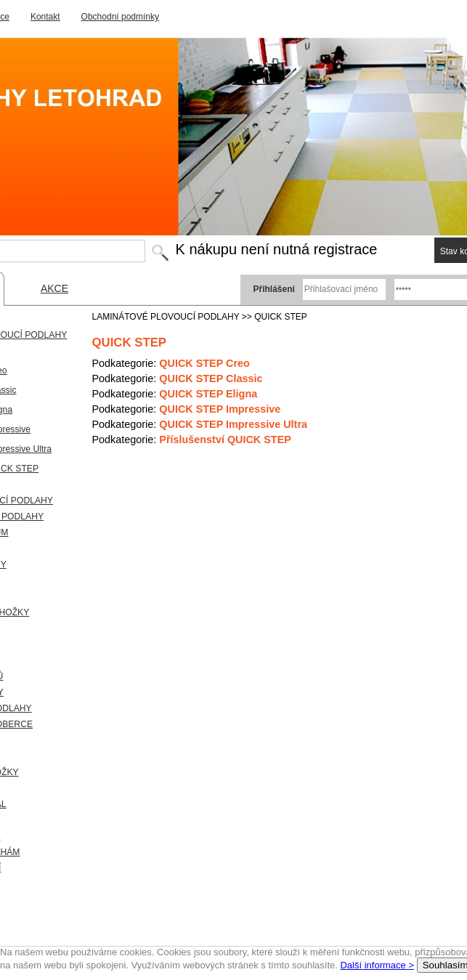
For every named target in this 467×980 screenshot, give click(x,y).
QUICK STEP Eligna (208, 394)
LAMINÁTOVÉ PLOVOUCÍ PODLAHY (166, 317)
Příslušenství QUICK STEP (225, 440)
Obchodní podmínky (120, 17)
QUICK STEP (281, 317)
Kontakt (45, 17)
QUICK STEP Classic (211, 378)
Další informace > (377, 965)
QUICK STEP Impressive (220, 409)
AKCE (54, 288)
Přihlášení (274, 289)
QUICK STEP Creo (204, 363)
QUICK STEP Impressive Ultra (233, 424)
